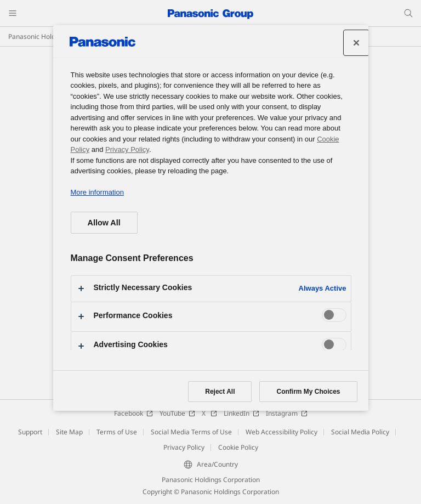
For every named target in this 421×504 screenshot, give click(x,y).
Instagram (287, 413)
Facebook (133, 413)
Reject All (220, 392)
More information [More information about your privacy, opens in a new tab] (97, 192)
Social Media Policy (360, 432)
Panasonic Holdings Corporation (211, 480)
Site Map (69, 432)
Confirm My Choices (308, 392)
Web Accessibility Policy (281, 432)
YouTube (177, 413)
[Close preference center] (356, 43)
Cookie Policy (238, 447)
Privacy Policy (184, 447)
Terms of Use (117, 432)
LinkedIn (241, 413)
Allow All (104, 223)
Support (30, 432)
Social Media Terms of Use (191, 432)
